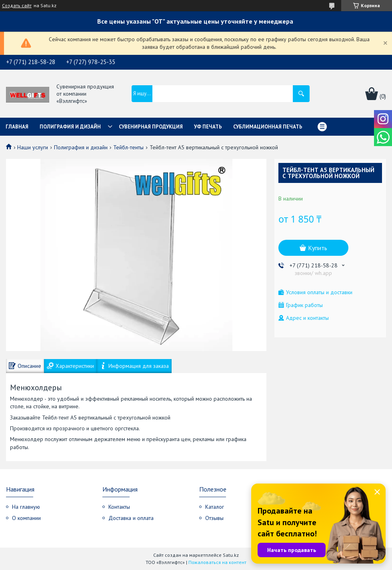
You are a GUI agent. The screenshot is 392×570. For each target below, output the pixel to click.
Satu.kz (231, 555)
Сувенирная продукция (151, 127)
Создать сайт (17, 6)
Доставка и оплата (131, 518)
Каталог (215, 507)
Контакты (119, 507)
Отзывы (214, 518)
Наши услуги (33, 147)
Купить (318, 248)
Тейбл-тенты (128, 147)
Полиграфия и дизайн (70, 127)
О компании (26, 518)
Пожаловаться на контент (217, 562)
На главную (26, 507)
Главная (17, 127)
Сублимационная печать (268, 127)
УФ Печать (208, 127)
